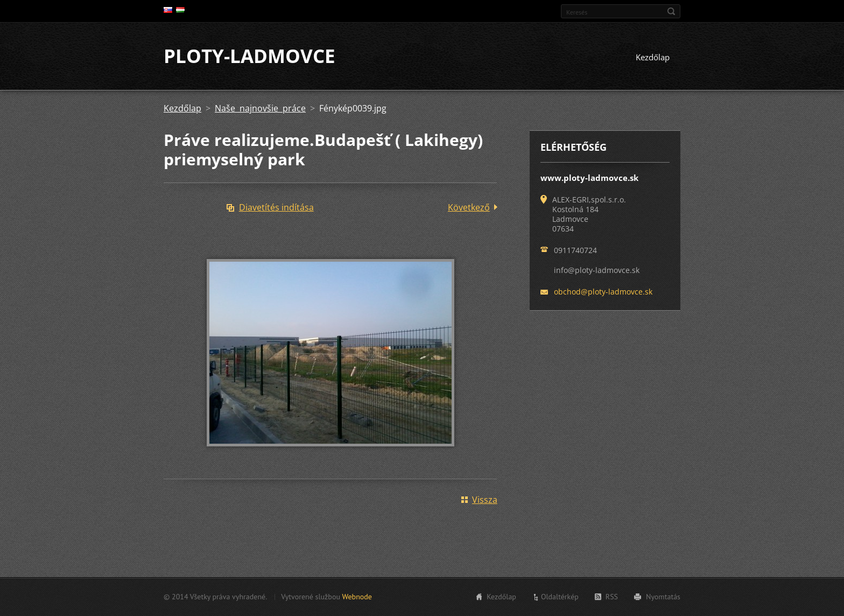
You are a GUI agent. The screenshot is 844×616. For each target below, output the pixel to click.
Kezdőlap (653, 58)
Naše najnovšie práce (260, 109)
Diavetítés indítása (276, 208)
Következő (469, 208)
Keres (671, 11)
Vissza (485, 500)
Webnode (357, 597)
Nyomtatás (663, 597)
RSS (612, 597)
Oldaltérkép (560, 597)
